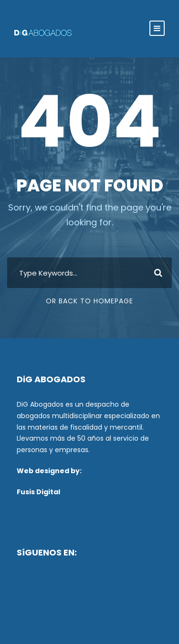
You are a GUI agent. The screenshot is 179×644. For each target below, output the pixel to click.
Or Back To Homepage (89, 301)
